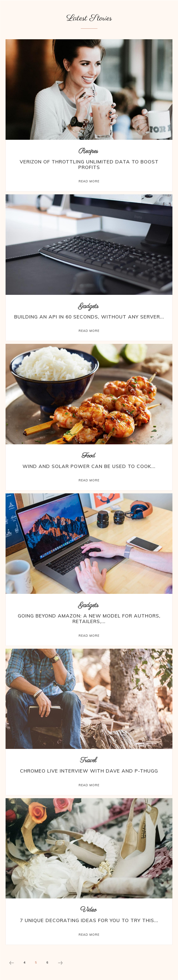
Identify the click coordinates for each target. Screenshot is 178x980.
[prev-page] (12, 964)
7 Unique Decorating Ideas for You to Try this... (89, 920)
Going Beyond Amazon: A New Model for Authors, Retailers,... (89, 618)
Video (88, 910)
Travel (88, 760)
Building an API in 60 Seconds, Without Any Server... (89, 317)
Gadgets (88, 306)
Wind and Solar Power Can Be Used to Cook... (89, 466)
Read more (89, 181)
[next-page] (60, 964)
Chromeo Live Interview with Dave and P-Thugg (89, 771)
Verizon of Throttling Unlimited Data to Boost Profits (89, 164)
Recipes (88, 151)
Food (88, 456)
